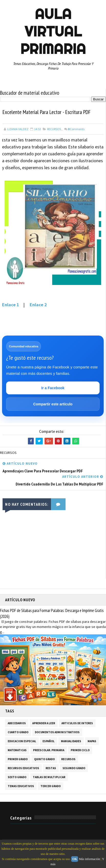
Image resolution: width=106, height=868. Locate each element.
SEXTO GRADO (17, 777)
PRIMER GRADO (18, 759)
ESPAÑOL (49, 741)
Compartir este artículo (53, 404)
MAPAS (92, 741)
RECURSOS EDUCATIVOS (23, 768)
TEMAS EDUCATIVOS (21, 786)
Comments (76, 129)
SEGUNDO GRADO (74, 768)
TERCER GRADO (51, 786)
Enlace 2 (38, 305)
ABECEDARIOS (17, 723)
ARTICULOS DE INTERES (77, 723)
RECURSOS (54, 129)
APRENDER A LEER (44, 723)
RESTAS (51, 768)
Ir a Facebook (53, 388)
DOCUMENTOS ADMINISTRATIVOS (57, 732)
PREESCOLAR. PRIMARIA (49, 750)
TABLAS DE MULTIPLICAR (49, 777)
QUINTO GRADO (44, 759)
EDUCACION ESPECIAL (22, 741)
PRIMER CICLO (80, 750)
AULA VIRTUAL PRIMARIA (53, 31)
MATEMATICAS (17, 750)
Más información (89, 859)
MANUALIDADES (71, 741)
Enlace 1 (11, 305)
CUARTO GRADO (18, 732)
